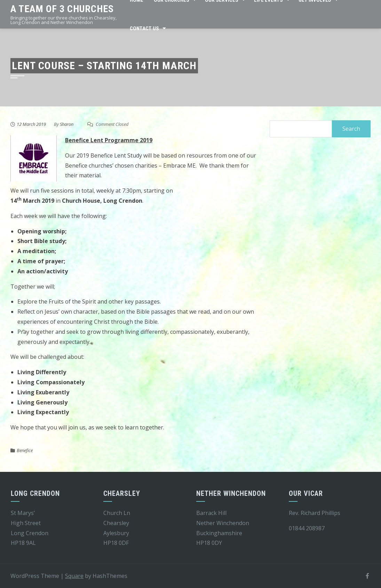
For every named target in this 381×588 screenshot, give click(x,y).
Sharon (67, 124)
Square (74, 576)
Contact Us (144, 29)
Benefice (25, 450)
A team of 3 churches (62, 9)
